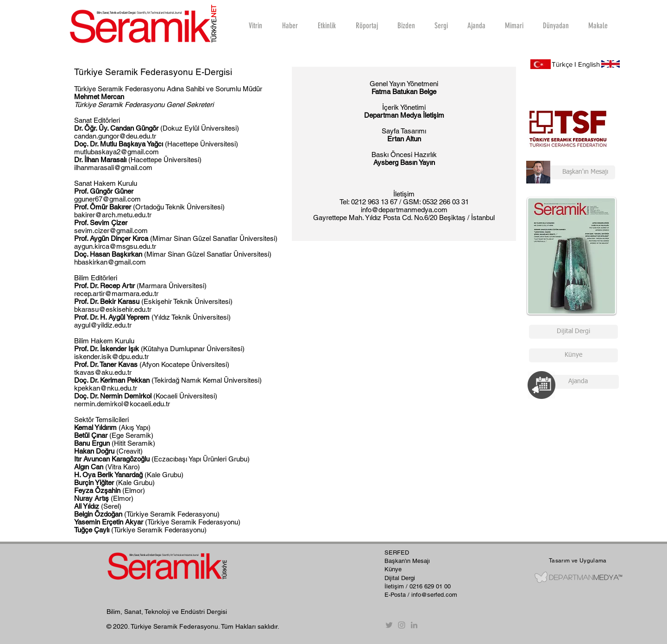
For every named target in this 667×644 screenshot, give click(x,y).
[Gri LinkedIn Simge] (414, 625)
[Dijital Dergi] (573, 332)
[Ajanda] (578, 382)
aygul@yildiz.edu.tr (103, 325)
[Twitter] (389, 625)
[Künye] (573, 355)
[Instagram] (402, 625)
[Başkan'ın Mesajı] (571, 172)
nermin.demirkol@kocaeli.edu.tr (122, 404)
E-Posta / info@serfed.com (421, 595)
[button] (366, 25)
